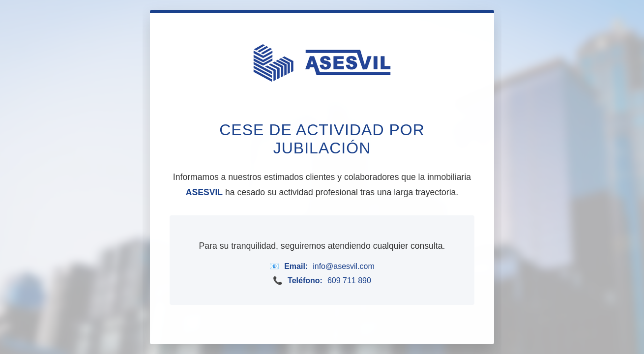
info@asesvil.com (344, 266)
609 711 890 (349, 280)
